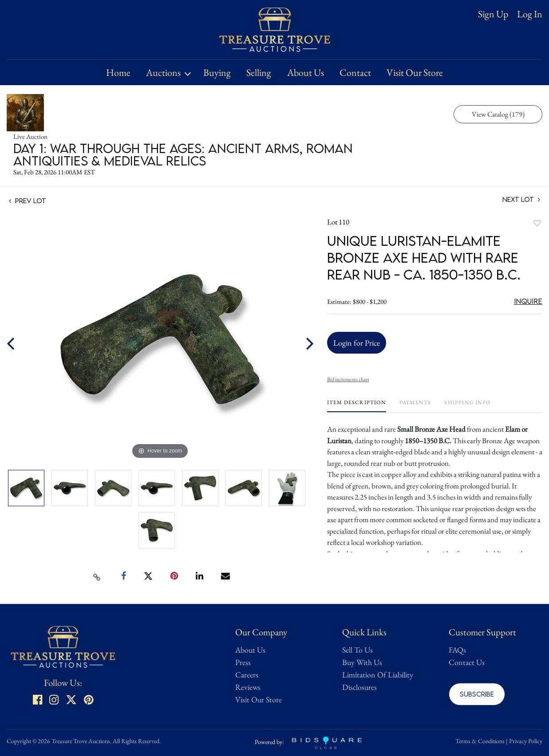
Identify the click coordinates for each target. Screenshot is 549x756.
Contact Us (467, 662)
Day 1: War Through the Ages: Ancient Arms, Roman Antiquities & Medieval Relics (183, 154)
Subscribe (477, 694)
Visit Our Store (415, 73)
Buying (217, 73)
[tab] (357, 406)
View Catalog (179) (498, 114)
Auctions (163, 73)
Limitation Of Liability (378, 675)
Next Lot (521, 199)
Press (243, 662)
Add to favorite (537, 223)
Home (118, 73)
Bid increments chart (348, 379)
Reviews (248, 687)
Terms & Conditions (480, 741)
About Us (306, 73)
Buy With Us (362, 662)
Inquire (528, 301)
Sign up (493, 14)
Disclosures (359, 687)
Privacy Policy (526, 741)
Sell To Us (357, 650)
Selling (259, 73)
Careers (247, 675)
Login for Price (357, 343)
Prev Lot (28, 201)
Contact (355, 73)
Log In (530, 14)
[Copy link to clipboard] (97, 576)
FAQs (457, 650)
